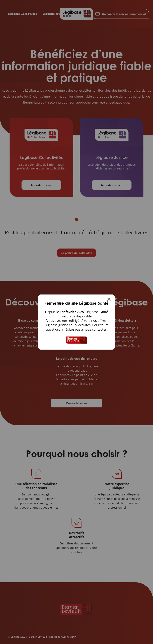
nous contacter (95, 329)
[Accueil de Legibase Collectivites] (76, 340)
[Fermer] (109, 300)
